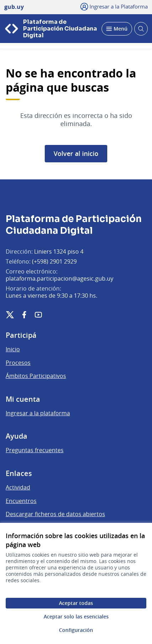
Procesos (18, 363)
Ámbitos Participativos (36, 376)
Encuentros (21, 501)
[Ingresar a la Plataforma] (114, 6)
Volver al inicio (76, 153)
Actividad (18, 487)
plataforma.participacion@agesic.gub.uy (59, 278)
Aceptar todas (76, 603)
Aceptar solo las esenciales (76, 616)
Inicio (13, 349)
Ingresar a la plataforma (38, 413)
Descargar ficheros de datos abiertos (55, 514)
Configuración (76, 630)
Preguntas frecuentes (35, 450)
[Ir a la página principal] (51, 29)
